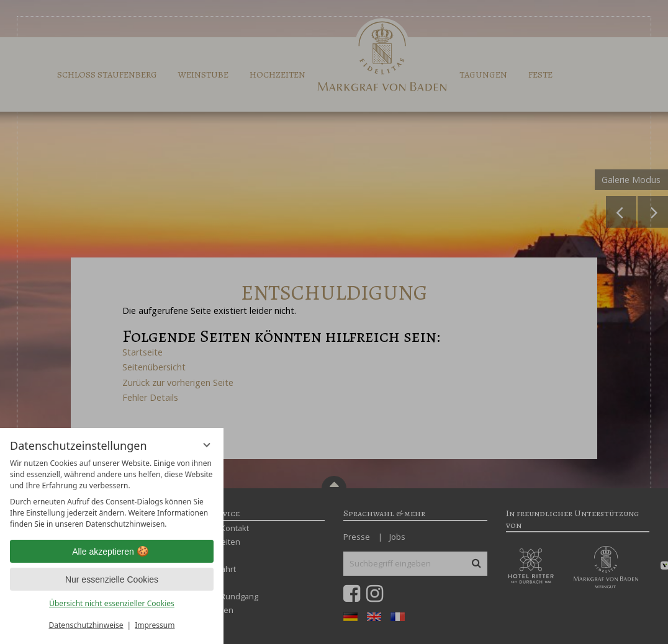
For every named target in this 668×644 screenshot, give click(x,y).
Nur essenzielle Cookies (112, 579)
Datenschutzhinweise (86, 625)
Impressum (155, 625)
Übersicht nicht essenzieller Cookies (112, 603)
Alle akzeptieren (112, 552)
